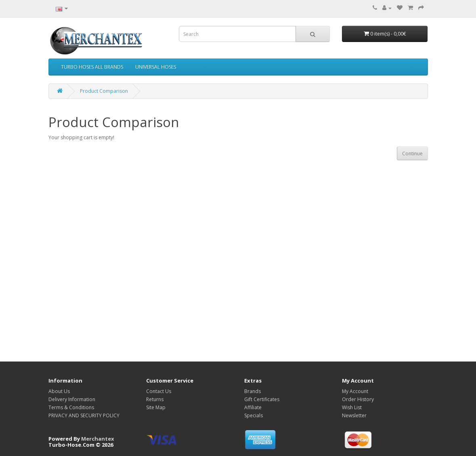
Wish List (352, 407)
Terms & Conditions (71, 407)
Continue (412, 154)
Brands (253, 391)
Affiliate (253, 407)
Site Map (156, 407)
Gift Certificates (262, 399)
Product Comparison (104, 91)
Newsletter (354, 415)
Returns (155, 399)
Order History (358, 399)
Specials (254, 415)
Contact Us (159, 391)
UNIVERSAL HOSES (156, 67)
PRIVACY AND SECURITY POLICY (84, 415)
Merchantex (98, 439)
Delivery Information (72, 399)
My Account (355, 391)
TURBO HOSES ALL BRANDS (92, 67)
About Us (59, 391)
